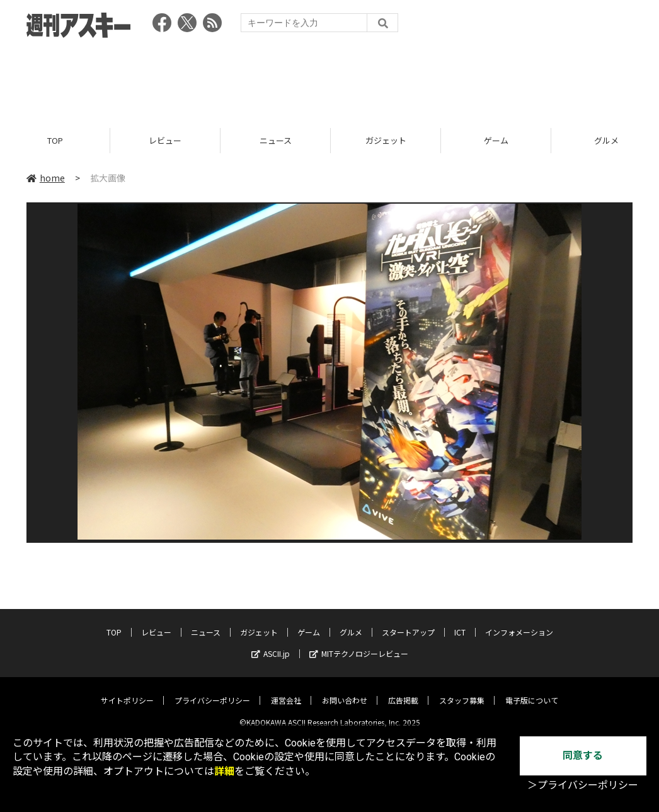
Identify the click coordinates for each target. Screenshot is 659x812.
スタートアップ (408, 623)
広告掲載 (403, 691)
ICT (460, 623)
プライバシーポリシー (212, 691)
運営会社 (286, 691)
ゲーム (496, 140)
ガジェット (386, 140)
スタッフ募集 (462, 691)
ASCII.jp (271, 644)
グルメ (351, 623)
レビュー (165, 140)
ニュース (276, 140)
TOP (55, 140)
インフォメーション (519, 623)
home (46, 178)
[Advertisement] (329, 79)
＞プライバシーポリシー (583, 785)
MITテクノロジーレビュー (359, 644)
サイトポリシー (127, 691)
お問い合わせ (345, 691)
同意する (583, 756)
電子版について (532, 691)
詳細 (224, 771)
